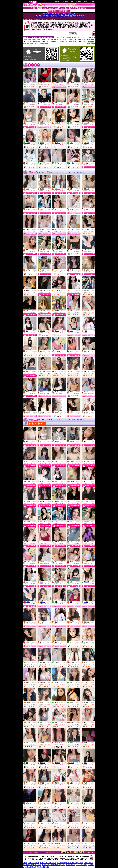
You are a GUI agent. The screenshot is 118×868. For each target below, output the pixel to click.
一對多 (93, 331)
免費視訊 (34, 83)
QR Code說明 (91, 43)
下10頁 (77, 172)
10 (70, 172)
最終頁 (82, 172)
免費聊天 (49, 103)
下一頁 (73, 172)
